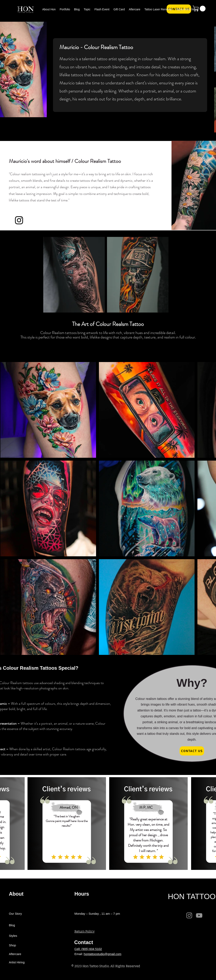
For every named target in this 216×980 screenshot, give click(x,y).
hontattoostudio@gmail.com (103, 954)
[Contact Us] (192, 751)
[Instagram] (189, 915)
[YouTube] (199, 915)
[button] (87, 9)
